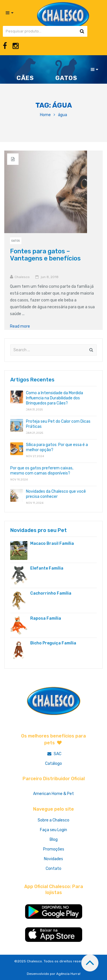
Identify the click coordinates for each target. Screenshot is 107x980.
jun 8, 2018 (50, 277)
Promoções (54, 849)
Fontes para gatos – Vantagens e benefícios (45, 255)
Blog (54, 840)
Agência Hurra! (68, 974)
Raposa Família (46, 618)
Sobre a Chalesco (53, 820)
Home (45, 115)
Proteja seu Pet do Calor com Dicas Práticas (58, 424)
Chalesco (22, 277)
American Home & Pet (53, 794)
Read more (22, 326)
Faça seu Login (53, 830)
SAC (53, 754)
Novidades (53, 859)
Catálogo (53, 764)
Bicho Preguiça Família (53, 643)
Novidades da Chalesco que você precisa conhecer (56, 494)
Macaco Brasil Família (52, 544)
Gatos (16, 241)
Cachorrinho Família (51, 593)
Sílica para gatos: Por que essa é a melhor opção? (57, 447)
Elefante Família (47, 568)
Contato (53, 869)
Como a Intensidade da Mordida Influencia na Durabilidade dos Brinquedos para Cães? (54, 398)
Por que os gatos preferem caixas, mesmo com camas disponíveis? (42, 471)
